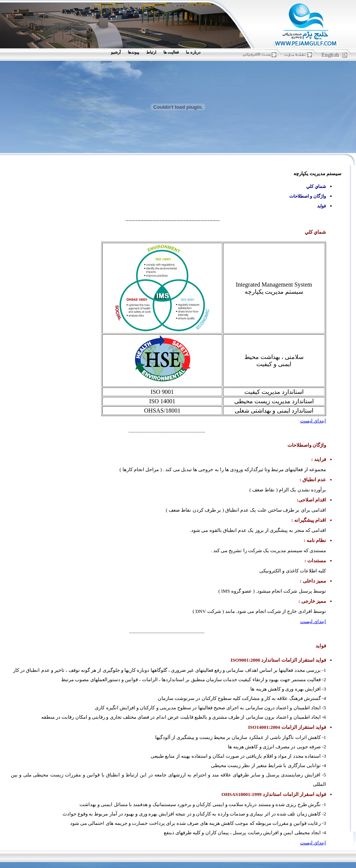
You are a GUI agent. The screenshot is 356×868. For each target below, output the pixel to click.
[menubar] (157, 52)
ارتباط (151, 52)
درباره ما (193, 52)
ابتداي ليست (313, 421)
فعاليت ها (171, 52)
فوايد (322, 206)
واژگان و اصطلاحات (308, 196)
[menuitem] (195, 52)
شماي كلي (316, 186)
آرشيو (116, 52)
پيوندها (133, 52)
